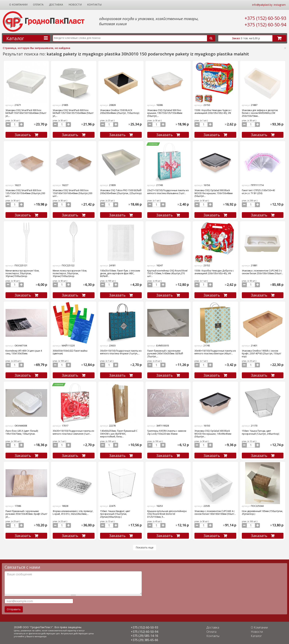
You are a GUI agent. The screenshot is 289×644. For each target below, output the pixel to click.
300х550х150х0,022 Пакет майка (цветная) (70, 351)
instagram (280, 5)
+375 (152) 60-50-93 (265, 18)
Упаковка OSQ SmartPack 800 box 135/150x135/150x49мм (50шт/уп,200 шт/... (25, 193)
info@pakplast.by (262, 5)
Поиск (211, 38)
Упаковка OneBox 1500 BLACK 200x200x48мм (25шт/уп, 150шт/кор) (120, 112)
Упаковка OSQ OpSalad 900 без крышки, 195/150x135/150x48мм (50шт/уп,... (165, 113)
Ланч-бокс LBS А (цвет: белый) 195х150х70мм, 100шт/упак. (22, 431)
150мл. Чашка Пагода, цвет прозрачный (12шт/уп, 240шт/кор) (260, 431)
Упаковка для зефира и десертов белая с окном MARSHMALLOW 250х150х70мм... (260, 113)
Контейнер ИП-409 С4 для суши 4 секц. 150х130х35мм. (24, 351)
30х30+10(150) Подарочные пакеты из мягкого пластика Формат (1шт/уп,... (121, 351)
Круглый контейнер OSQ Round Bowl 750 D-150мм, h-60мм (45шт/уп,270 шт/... (167, 273)
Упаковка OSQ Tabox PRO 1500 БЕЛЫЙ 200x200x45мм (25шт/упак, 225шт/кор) (121, 191)
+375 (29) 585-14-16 (144, 634)
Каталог (257, 634)
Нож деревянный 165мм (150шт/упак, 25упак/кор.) (262, 511)
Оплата (38, 5)
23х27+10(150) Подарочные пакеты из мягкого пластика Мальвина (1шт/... (168, 191)
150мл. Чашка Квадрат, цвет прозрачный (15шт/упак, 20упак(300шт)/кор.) (115, 513)
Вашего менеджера (37, 634)
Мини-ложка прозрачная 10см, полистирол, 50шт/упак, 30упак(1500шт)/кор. (70, 273)
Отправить (14, 607)
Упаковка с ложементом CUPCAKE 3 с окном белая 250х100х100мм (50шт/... (262, 271)
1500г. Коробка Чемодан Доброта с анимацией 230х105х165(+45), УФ (214, 271)
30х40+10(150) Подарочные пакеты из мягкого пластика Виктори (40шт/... (215, 351)
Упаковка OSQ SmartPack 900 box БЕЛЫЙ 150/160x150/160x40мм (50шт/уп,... (26, 113)
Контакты (94, 5)
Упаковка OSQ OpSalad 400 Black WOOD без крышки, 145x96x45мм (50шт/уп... (213, 433)
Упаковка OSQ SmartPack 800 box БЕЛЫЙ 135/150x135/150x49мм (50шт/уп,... (73, 113)
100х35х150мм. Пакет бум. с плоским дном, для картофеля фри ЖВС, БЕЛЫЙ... (120, 273)
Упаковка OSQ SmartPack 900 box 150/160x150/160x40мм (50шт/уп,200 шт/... (72, 193)
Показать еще (145, 546)
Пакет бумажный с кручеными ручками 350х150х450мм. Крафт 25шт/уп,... (26, 513)
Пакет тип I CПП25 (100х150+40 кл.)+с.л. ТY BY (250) (258, 191)
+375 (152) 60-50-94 (265, 24)
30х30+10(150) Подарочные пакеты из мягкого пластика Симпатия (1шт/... (73, 431)
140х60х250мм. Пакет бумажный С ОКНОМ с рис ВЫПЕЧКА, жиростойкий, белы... (119, 433)
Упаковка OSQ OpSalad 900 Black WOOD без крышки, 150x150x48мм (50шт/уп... (214, 193)
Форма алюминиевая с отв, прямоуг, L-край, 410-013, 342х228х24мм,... (73, 511)
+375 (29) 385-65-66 (144, 638)
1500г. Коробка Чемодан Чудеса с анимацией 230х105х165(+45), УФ (213, 112)
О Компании (18, 5)
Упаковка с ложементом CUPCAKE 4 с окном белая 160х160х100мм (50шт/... (215, 511)
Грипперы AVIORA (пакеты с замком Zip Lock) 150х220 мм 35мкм (167, 431)
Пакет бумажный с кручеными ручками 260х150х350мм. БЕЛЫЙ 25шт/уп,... (165, 353)
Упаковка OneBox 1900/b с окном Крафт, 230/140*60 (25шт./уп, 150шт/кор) (261, 353)
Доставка (56, 5)
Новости (75, 5)
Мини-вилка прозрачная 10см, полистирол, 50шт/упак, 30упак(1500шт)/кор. (22, 273)
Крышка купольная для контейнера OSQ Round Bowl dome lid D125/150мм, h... (167, 513)
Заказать (23, 135)
